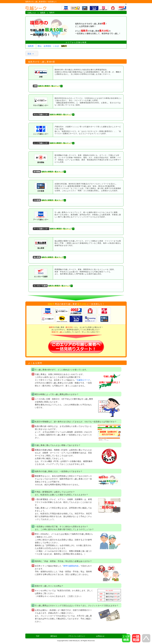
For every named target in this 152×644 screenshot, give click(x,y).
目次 (29, 54)
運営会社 (54, 636)
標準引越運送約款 (71, 566)
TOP (38, 636)
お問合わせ (100, 636)
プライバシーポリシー (77, 636)
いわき (56, 46)
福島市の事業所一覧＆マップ (46, 86)
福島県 (31, 46)
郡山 (40, 46)
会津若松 (47, 46)
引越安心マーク (83, 380)
